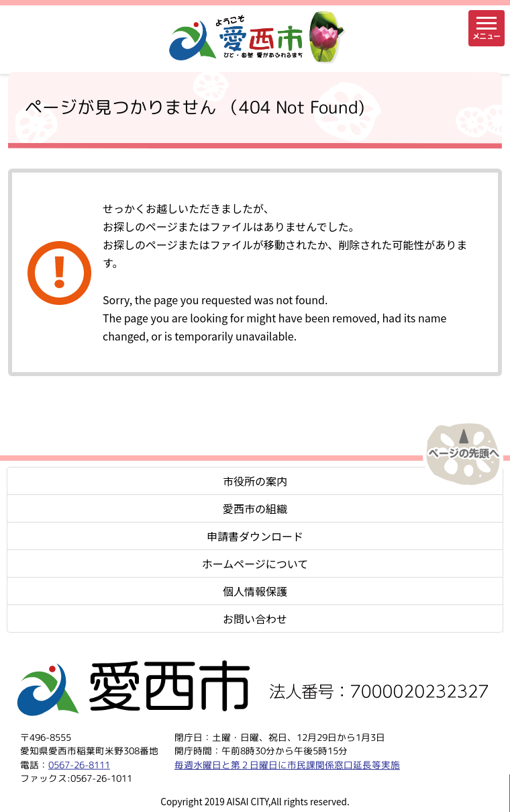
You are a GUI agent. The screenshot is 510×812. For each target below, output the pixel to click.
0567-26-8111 (79, 764)
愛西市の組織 (255, 508)
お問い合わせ (255, 619)
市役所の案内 (255, 481)
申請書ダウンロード (255, 536)
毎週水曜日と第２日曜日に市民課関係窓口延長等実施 (287, 764)
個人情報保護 (255, 591)
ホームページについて (255, 563)
